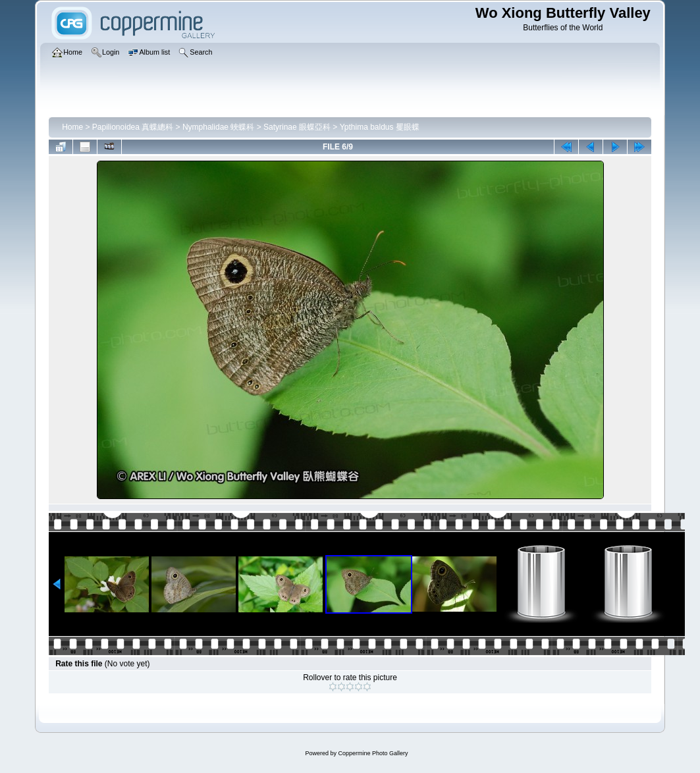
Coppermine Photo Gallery (373, 753)
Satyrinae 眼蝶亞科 (297, 127)
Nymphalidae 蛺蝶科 (218, 127)
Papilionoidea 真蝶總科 (133, 127)
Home (72, 127)
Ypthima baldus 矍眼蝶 (380, 127)
